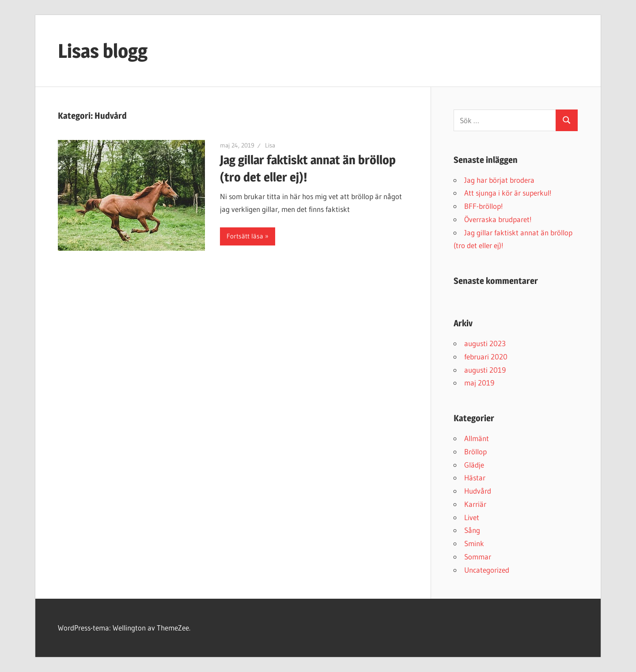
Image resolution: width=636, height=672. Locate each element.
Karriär (475, 504)
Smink (474, 543)
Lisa (270, 145)
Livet (472, 517)
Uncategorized (487, 570)
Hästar (475, 478)
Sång (472, 530)
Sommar (478, 557)
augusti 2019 (485, 370)
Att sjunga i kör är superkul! (508, 193)
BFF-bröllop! (484, 206)
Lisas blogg (103, 51)
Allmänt (477, 438)
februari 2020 (486, 357)
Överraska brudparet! (498, 219)
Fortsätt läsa (245, 236)
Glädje (474, 465)
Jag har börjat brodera (499, 180)
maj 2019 (479, 383)
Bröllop (475, 451)
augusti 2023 (485, 343)
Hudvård (478, 491)
